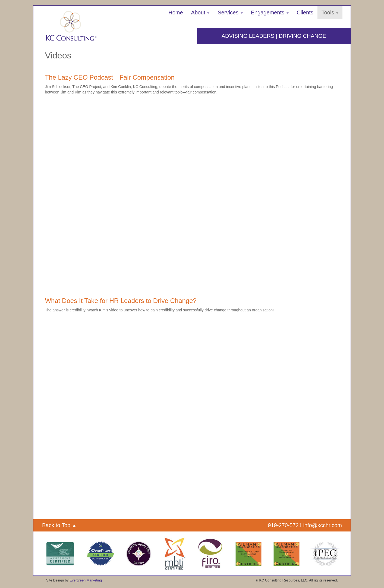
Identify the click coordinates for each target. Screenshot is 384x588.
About (200, 12)
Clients (305, 12)
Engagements (270, 12)
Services (230, 12)
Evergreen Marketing (86, 580)
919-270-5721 (285, 525)
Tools (330, 12)
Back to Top (59, 525)
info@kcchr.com (322, 525)
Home (176, 12)
